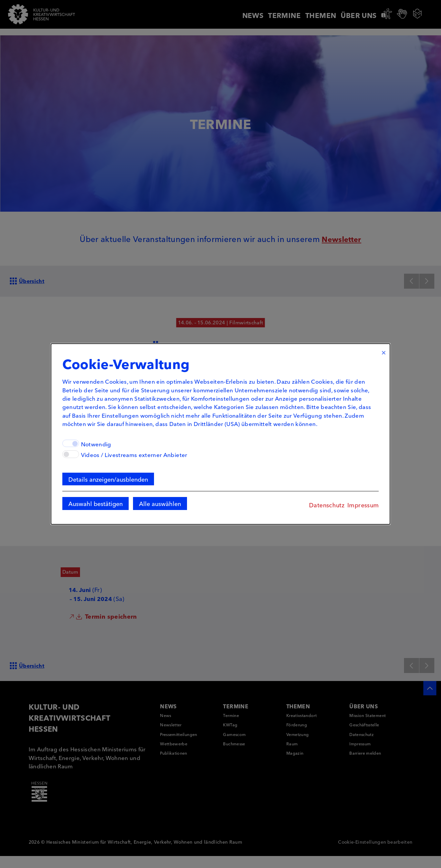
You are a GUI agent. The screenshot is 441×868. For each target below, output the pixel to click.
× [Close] (393, 349)
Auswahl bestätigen (86, 507)
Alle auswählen (151, 507)
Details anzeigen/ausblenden (98, 481)
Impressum (373, 508)
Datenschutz (336, 508)
